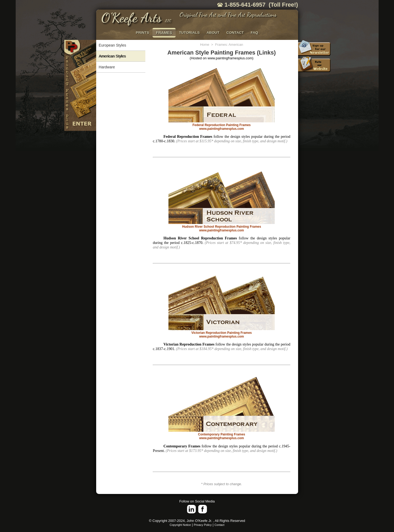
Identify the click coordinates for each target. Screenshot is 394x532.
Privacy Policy (203, 525)
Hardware (107, 67)
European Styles (113, 45)
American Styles (112, 56)
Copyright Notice (180, 525)
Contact (219, 525)
